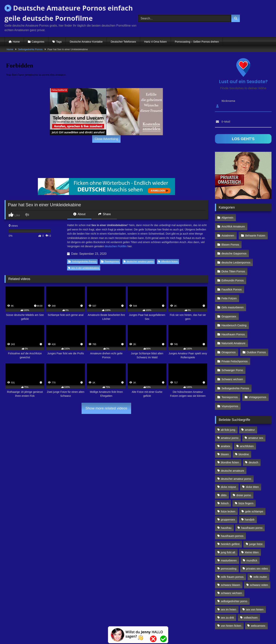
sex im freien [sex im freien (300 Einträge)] (229, 583)
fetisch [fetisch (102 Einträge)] (225, 477)
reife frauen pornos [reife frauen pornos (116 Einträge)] (232, 551)
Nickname (228, 101)
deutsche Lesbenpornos (236, 250)
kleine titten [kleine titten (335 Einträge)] (252, 526)
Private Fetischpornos (234, 340)
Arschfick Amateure (255, 217)
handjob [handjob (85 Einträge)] (250, 494)
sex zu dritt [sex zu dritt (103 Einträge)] (227, 592)
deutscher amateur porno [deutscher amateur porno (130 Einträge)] (236, 453)
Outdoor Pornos (256, 332)
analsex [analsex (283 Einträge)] (226, 420)
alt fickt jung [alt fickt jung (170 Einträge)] (228, 404)
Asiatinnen (228, 226)
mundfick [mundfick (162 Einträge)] (252, 534)
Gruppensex (229, 299)
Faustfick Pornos (231, 274)
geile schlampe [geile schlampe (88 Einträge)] (254, 485)
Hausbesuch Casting (234, 307)
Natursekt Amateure (233, 323)
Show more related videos (106, 408)
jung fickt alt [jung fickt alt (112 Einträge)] (228, 526)
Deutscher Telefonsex (123, 42)
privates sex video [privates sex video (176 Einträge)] (257, 543)
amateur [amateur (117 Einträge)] (250, 404)
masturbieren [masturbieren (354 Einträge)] (229, 534)
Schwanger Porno (232, 348)
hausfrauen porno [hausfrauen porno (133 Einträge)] (252, 502)
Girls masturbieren (232, 291)
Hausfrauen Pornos (233, 315)
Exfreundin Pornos (232, 266)
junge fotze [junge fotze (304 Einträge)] (256, 518)
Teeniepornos (110, 261)
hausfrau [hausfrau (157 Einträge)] (226, 502)
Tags (59, 42)
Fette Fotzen (229, 283)
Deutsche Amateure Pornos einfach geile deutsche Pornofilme (69, 13)
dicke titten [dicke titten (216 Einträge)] (252, 461)
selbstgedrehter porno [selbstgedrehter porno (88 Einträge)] (234, 575)
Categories (38, 42)
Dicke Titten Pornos (233, 258)
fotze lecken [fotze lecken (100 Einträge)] (228, 485)
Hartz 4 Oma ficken (155, 42)
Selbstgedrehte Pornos (30, 49)
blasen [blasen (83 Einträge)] (225, 428)
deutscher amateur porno (139, 261)
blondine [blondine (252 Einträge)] (244, 428)
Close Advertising (106, 139)
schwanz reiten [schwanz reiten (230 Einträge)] (259, 559)
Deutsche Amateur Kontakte (86, 42)
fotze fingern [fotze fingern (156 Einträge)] (246, 477)
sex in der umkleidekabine (84, 268)
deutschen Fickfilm (116, 246)
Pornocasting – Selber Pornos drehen (197, 42)
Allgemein (227, 217)
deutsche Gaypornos (234, 242)
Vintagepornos (257, 372)
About (79, 214)
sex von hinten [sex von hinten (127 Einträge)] (255, 583)
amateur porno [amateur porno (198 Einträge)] (230, 412)
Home (16, 42)
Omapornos (228, 332)
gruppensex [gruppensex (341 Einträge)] (228, 494)
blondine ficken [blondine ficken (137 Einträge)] (230, 436)
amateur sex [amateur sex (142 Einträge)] (256, 412)
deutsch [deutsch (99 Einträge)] (253, 436)
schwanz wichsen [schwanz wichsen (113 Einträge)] (231, 567)
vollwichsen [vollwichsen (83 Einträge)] (251, 592)
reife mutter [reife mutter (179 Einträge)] (260, 551)
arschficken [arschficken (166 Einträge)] (247, 420)
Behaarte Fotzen (255, 226)
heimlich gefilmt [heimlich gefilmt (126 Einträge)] (230, 518)
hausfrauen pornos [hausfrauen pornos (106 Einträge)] (232, 510)
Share (105, 214)
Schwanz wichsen (232, 356)
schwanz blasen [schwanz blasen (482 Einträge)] (230, 559)
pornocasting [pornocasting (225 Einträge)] (229, 543)
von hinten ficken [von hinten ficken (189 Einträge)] (231, 600)
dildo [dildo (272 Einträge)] (224, 469)
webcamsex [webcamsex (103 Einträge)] (258, 600)
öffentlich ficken (168, 261)
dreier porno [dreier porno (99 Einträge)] (244, 469)
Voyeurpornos (230, 381)
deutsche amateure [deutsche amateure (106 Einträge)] (232, 444)
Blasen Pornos (230, 234)
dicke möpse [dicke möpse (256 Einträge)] (228, 461)
